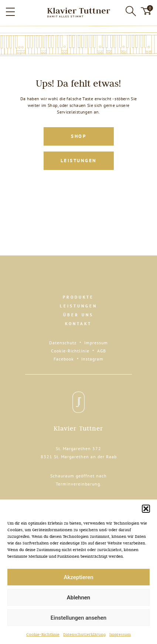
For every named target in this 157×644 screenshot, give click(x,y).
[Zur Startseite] (78, 13)
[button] (146, 509)
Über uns (78, 315)
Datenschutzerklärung (84, 634)
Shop (78, 136)
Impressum (120, 634)
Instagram (92, 359)
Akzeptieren (78, 577)
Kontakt (78, 324)
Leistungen (79, 161)
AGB (102, 351)
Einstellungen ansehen (78, 618)
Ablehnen (78, 598)
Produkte (78, 297)
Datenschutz (63, 343)
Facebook (64, 359)
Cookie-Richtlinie (43, 634)
